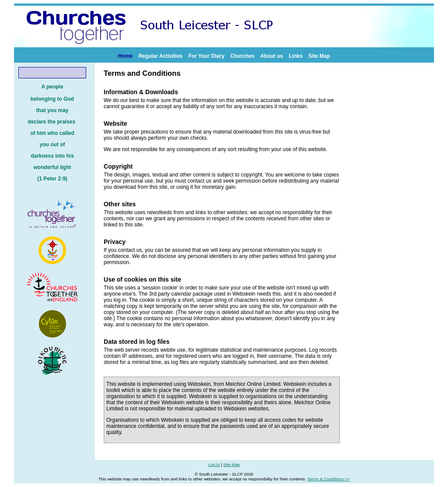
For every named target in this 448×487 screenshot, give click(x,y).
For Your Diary (206, 56)
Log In (214, 464)
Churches (242, 56)
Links (296, 56)
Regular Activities (160, 56)
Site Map (319, 56)
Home (125, 56)
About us (272, 56)
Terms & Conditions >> (328, 479)
